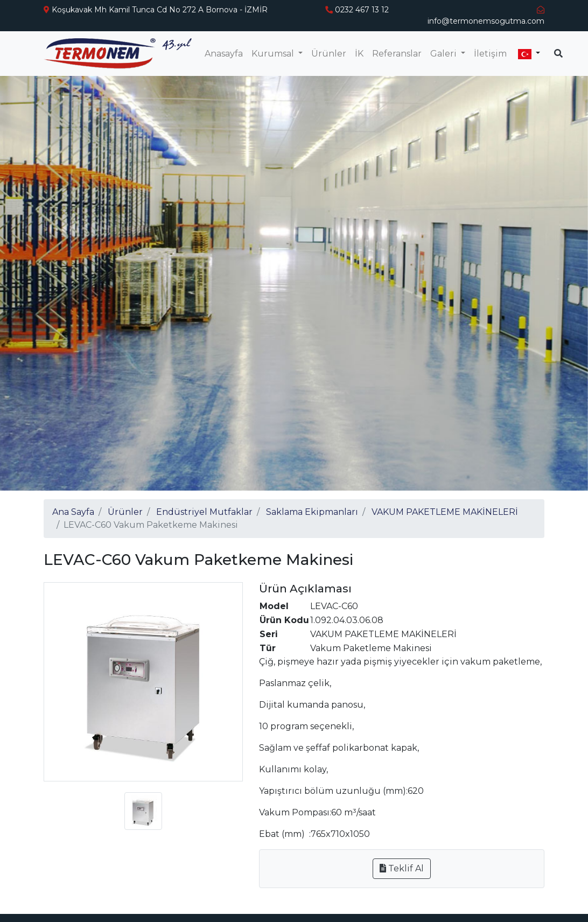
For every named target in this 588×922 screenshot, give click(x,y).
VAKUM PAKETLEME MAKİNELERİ (445, 512)
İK (359, 54)
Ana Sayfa (73, 512)
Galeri (444, 54)
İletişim (490, 54)
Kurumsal (274, 54)
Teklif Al (402, 868)
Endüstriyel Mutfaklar (204, 512)
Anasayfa (224, 54)
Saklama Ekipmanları (312, 512)
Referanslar (397, 54)
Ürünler (329, 54)
